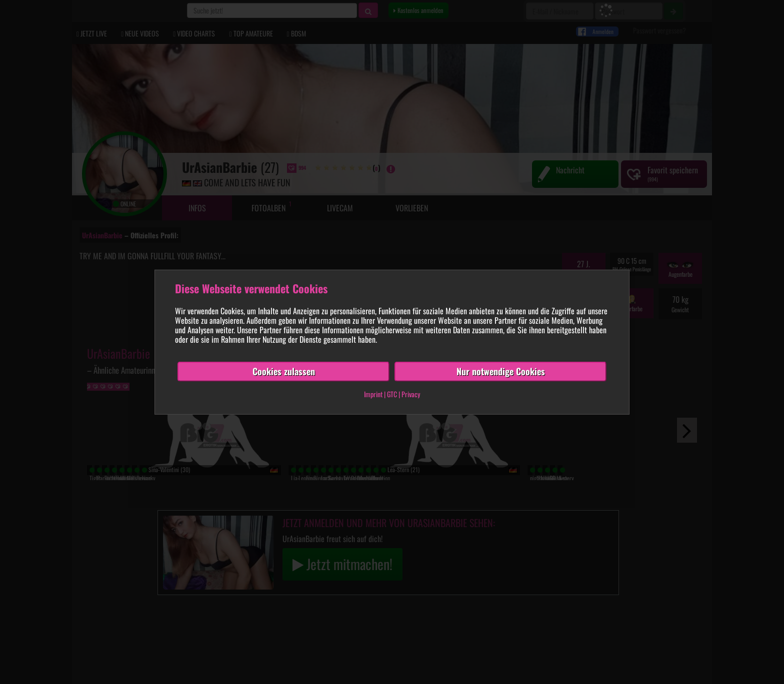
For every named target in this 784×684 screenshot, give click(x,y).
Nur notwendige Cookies (501, 371)
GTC (392, 394)
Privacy (411, 394)
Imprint (373, 394)
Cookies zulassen (284, 371)
